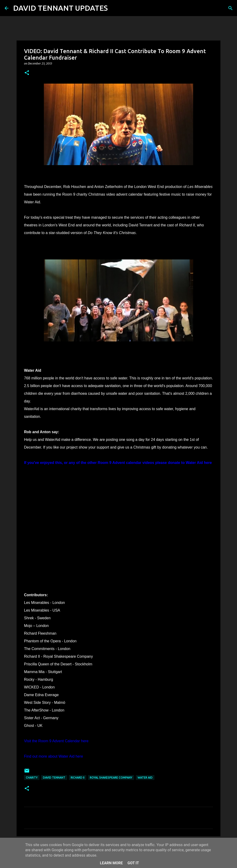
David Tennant (54, 778)
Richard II (78, 778)
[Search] (114, 8)
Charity (32, 778)
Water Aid (145, 778)
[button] (27, 73)
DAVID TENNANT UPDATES (60, 8)
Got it (133, 863)
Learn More (111, 863)
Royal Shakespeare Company (111, 778)
